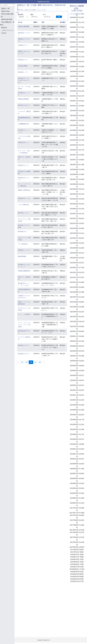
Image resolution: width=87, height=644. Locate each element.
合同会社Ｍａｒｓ (24, 143)
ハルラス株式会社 (24, 205)
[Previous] (19, 362)
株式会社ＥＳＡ (23, 60)
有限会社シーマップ (24, 250)
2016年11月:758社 (77, 557)
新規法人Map (5, 11)
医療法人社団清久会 (24, 190)
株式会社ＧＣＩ (23, 231)
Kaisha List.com (43, 2)
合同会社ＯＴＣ (23, 45)
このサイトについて (7, 30)
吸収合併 (4, 28)
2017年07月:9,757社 (77, 530)
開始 (32, 15)
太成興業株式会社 (24, 124)
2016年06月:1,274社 (77, 569)
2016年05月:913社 (77, 572)
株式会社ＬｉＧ (23, 72)
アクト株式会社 (23, 244)
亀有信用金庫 (22, 256)
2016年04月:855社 (77, 574)
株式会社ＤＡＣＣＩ (24, 354)
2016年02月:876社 (77, 579)
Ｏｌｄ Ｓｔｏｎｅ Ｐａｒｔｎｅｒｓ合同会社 (25, 325)
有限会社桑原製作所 (24, 271)
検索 (59, 17)
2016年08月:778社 (77, 564)
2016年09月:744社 (77, 562)
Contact (4, 33)
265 (27, 362)
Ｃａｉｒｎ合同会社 (24, 314)
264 (22, 362)
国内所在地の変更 (7, 19)
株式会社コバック (24, 165)
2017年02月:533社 (77, 550)
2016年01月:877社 (77, 581)
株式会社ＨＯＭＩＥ (24, 105)
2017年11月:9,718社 (77, 513)
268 (40, 362)
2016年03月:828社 (77, 577)
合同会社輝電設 (23, 66)
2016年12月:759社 (77, 554)
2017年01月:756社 (77, 552)
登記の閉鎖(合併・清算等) (7, 23)
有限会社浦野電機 (24, 27)
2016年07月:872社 (77, 567)
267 (35, 362)
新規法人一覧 (5, 8)
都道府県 (21, 15)
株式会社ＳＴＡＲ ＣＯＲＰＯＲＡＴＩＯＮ (24, 80)
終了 (45, 15)
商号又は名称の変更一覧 (7, 15)
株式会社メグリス (24, 345)
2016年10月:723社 (77, 559)
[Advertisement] (8, 44)
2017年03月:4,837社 (77, 547)
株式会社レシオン (24, 213)
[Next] (43, 362)
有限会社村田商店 (24, 99)
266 (32, 362)
